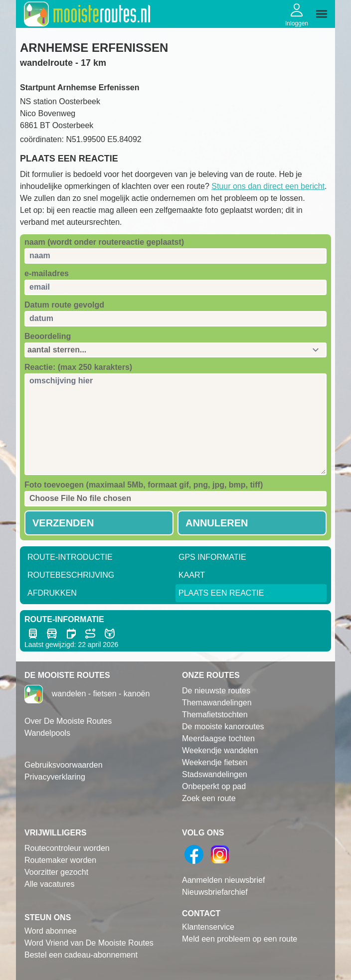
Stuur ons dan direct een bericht (268, 186)
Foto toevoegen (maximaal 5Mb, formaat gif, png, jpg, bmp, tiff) (144, 485)
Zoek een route (209, 798)
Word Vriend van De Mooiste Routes (89, 943)
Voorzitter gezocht (56, 872)
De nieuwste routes (216, 691)
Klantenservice (208, 927)
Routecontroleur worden (67, 848)
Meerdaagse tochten (218, 738)
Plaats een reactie (221, 593)
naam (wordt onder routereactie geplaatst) (104, 242)
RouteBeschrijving (71, 575)
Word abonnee (51, 931)
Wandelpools (47, 733)
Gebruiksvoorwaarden (64, 765)
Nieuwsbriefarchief (215, 892)
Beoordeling (48, 336)
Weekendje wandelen (220, 750)
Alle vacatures (50, 884)
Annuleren (217, 523)
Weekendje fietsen (215, 762)
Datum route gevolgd (64, 305)
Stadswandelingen (215, 774)
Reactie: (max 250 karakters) (78, 367)
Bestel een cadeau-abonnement (81, 955)
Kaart (192, 575)
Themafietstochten (215, 715)
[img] (322, 14)
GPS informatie (212, 557)
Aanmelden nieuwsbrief (223, 880)
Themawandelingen (217, 703)
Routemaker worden (60, 860)
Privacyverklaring (55, 777)
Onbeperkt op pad (214, 786)
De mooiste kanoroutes (223, 727)
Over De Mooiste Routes (68, 721)
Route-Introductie (70, 557)
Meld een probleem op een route (240, 939)
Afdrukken (52, 593)
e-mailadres (47, 273)
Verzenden (63, 523)
